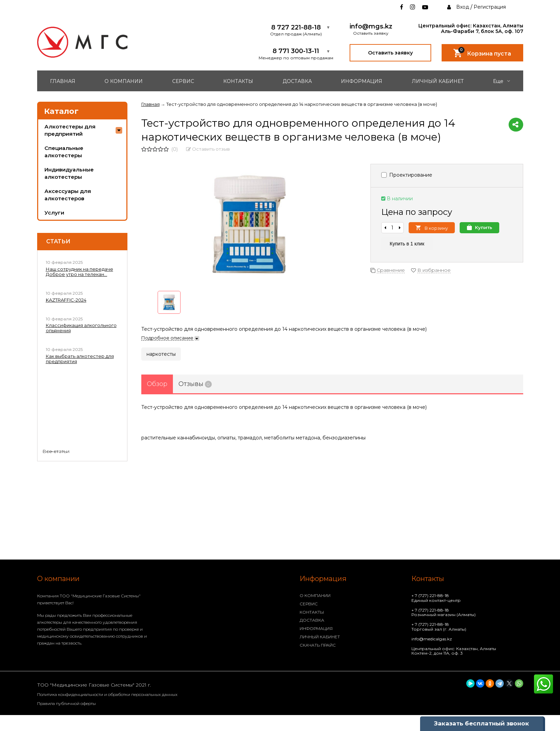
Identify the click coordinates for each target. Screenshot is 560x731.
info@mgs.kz (371, 27)
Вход (463, 7)
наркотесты (161, 354)
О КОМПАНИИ (124, 81)
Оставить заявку (390, 53)
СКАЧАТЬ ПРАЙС (318, 645)
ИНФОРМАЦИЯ (362, 81)
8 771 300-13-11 (296, 51)
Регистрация (490, 7)
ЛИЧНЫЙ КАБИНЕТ (438, 81)
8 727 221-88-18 (296, 28)
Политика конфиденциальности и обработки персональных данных (107, 694)
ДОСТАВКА (297, 81)
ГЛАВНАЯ (63, 81)
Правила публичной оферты (66, 703)
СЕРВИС (183, 81)
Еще (502, 81)
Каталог (61, 111)
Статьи (58, 242)
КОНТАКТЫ (238, 81)
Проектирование (407, 175)
